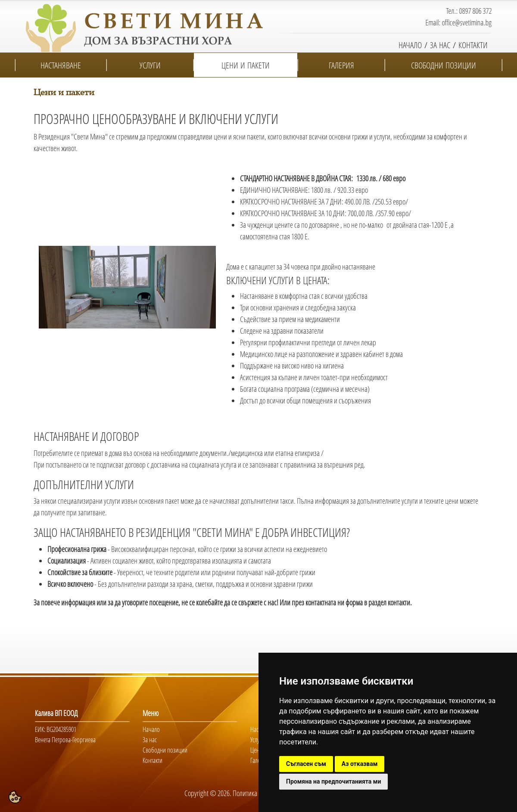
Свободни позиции (165, 750)
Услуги (257, 740)
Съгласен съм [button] (306, 764)
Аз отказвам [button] (360, 764)
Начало (151, 729)
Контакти (153, 760)
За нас (150, 740)
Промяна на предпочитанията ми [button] (333, 781)
